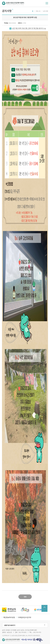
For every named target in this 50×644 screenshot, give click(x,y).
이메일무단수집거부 (25, 617)
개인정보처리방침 (9, 617)
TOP (44, 608)
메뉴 (47, 3)
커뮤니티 (38, 11)
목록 (25, 597)
